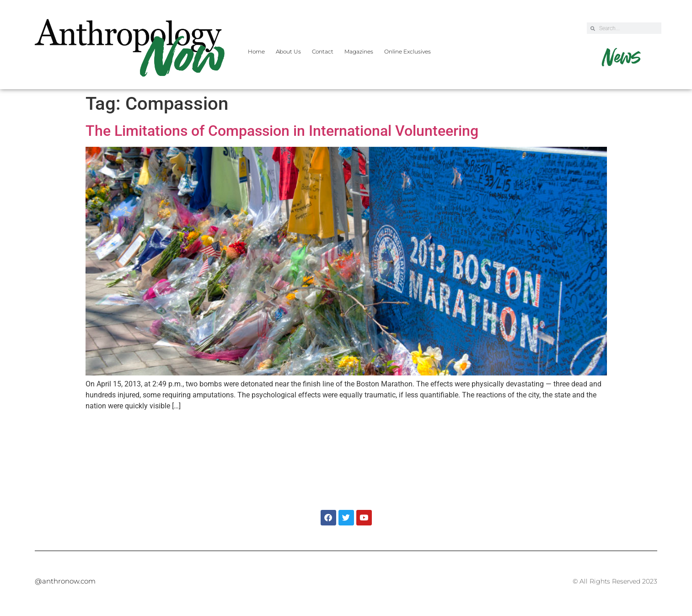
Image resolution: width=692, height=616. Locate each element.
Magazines (359, 51)
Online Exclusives (408, 51)
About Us (288, 51)
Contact (323, 51)
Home (256, 51)
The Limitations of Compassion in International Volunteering (282, 131)
